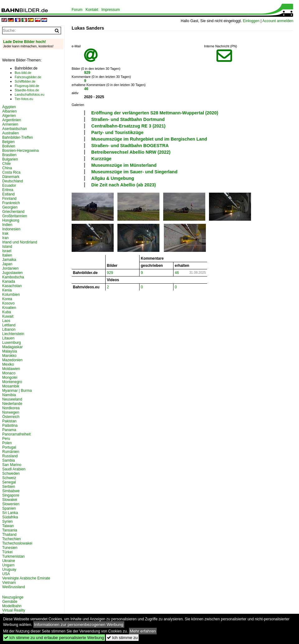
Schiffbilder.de (25, 81)
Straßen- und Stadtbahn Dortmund (128, 119)
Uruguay (9, 570)
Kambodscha (13, 277)
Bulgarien (10, 159)
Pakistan (9, 421)
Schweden (11, 473)
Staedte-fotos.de (27, 90)
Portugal (9, 447)
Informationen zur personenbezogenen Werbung (79, 625)
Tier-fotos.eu (24, 99)
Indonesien (11, 229)
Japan (7, 264)
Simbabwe (11, 491)
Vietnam (9, 583)
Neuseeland (12, 399)
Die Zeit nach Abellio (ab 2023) (123, 185)
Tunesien (10, 548)
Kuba (7, 312)
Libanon (9, 329)
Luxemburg (12, 343)
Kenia (7, 290)
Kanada (9, 281)
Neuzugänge (13, 597)
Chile (6, 164)
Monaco (9, 373)
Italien (7, 255)
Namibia (9, 395)
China (7, 168)
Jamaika (9, 260)
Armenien (10, 124)
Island (7, 247)
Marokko (9, 356)
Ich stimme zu (122, 638)
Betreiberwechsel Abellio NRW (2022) (131, 152)
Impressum (110, 10)
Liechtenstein (13, 334)
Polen (7, 443)
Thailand (9, 535)
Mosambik (11, 386)
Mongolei (10, 377)
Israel (7, 251)
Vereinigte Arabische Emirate (26, 578)
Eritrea (8, 190)
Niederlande (12, 404)
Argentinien (12, 120)
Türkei (7, 552)
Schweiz (9, 478)
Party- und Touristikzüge (117, 132)
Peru (6, 439)
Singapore (11, 495)
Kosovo (8, 303)
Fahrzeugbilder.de (28, 77)
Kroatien (9, 308)
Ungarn (8, 565)
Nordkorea (11, 408)
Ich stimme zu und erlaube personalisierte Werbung (54, 638)
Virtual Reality (14, 610)
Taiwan (8, 526)
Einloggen (251, 21)
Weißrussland (14, 587)
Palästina (10, 425)
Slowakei (10, 500)
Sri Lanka (10, 513)
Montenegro (12, 382)
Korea (7, 299)
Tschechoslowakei (17, 543)
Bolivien (9, 146)
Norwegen (11, 412)
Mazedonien (12, 360)
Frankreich (11, 203)
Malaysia (9, 351)
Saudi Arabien (14, 469)
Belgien (8, 142)
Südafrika (10, 517)
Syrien (7, 521)
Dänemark (11, 177)
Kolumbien (11, 295)
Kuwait (8, 316)
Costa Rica (11, 172)
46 (86, 89)
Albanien (9, 111)
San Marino (12, 465)
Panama (9, 430)
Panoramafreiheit (16, 434)
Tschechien (12, 539)
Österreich (11, 417)
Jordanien (10, 268)
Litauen (8, 338)
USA (6, 574)
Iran (5, 238)
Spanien (9, 508)
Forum (77, 10)
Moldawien (11, 369)
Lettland (9, 325)
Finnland (9, 199)
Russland (10, 456)
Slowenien (11, 504)
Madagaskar (12, 347)
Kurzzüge (101, 159)
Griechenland (13, 212)
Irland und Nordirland (20, 242)
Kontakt (92, 10)
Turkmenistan (13, 556)
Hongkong (11, 220)
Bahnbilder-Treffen (18, 137)
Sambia (9, 460)
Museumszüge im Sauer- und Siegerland (134, 172)
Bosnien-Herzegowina (20, 151)
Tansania (10, 530)
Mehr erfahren (143, 631)
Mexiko (8, 364)
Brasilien (9, 155)
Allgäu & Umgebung (113, 178)
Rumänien (11, 452)
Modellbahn (12, 606)
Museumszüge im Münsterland (124, 165)
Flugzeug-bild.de (27, 86)
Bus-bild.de (23, 73)
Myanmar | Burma (17, 391)
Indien (7, 225)
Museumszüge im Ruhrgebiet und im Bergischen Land (149, 139)
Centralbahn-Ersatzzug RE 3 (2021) (128, 126)
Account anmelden (278, 21)
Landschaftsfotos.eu (29, 94)
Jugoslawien (12, 273)
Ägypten (9, 107)
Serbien (9, 487)
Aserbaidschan (14, 129)
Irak (5, 233)
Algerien (9, 116)
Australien (10, 133)
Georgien (10, 207)
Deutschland (13, 181)
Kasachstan (12, 286)
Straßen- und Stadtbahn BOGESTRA (130, 146)
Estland (8, 194)
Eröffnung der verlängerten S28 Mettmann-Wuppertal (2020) (155, 113)
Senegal (9, 482)
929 (87, 73)
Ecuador (9, 185)
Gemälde (10, 602)
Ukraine (9, 561)
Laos (6, 321)
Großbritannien (15, 216)
